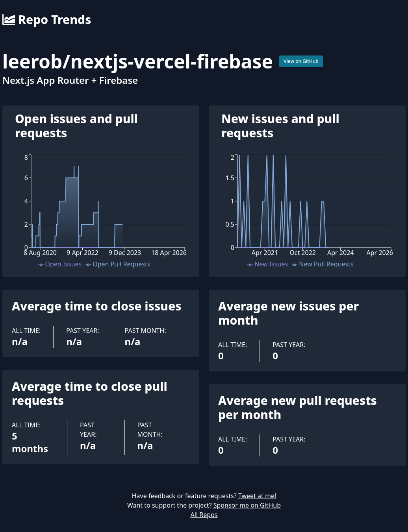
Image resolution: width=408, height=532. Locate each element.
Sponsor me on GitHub (247, 505)
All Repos (204, 515)
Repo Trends (47, 20)
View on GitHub (301, 61)
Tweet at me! (257, 496)
